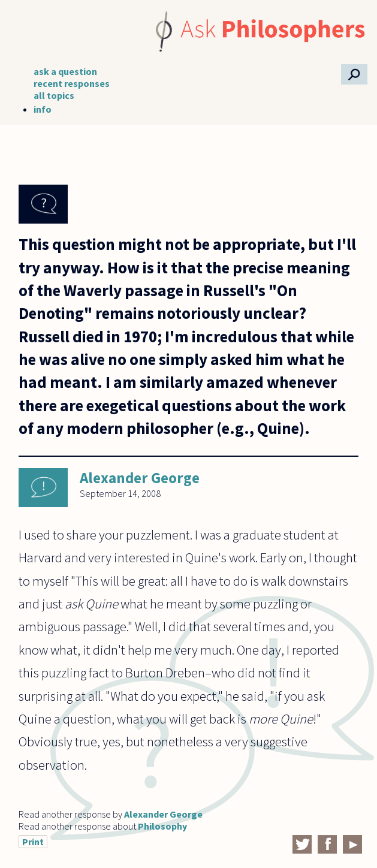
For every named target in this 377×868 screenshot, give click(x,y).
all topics (54, 95)
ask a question (65, 71)
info (43, 109)
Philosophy (162, 826)
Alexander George (140, 478)
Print (33, 842)
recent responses (72, 83)
